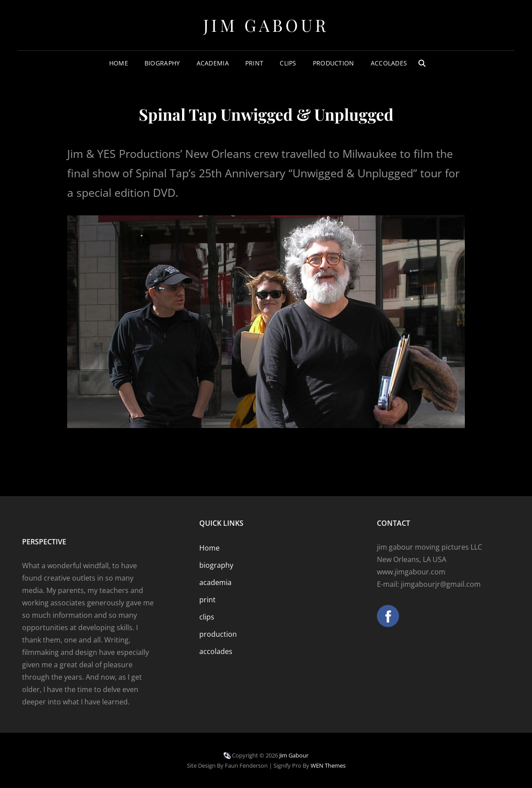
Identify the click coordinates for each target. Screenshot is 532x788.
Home (119, 63)
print (254, 63)
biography (162, 63)
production (334, 63)
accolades (389, 63)
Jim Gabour (266, 25)
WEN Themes (328, 765)
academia (213, 63)
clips (288, 63)
